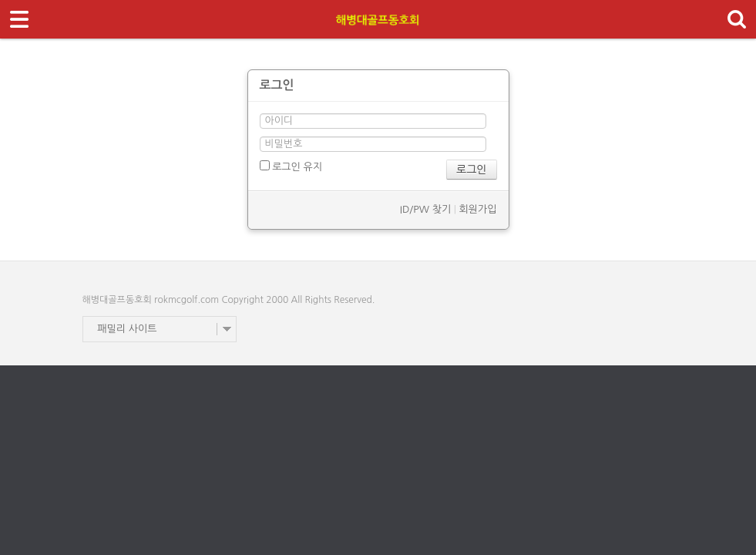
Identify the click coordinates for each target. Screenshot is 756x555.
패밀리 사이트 (128, 329)
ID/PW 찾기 (425, 209)
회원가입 (478, 209)
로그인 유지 (291, 166)
